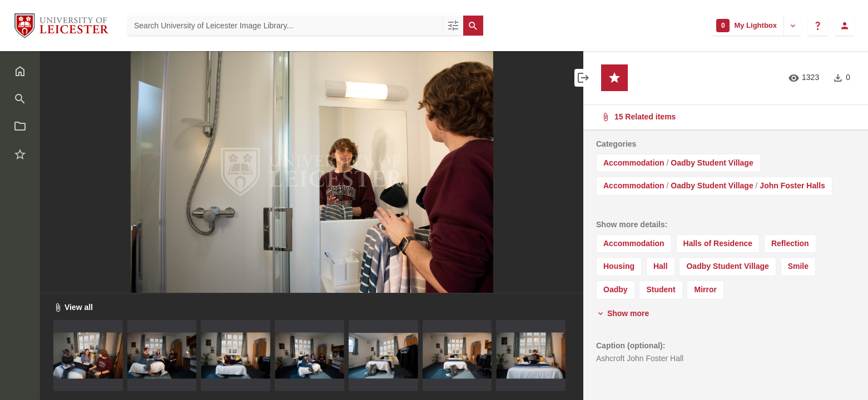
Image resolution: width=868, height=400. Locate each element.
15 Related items (725, 117)
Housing (619, 266)
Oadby (616, 289)
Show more (623, 313)
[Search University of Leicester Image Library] (285, 26)
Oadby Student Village (712, 163)
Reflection (790, 243)
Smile (798, 266)
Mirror (705, 289)
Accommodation (634, 163)
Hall (661, 266)
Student (661, 289)
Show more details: (632, 224)
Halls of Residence (718, 243)
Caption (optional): (631, 346)
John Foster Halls (792, 186)
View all (73, 307)
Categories (616, 144)
